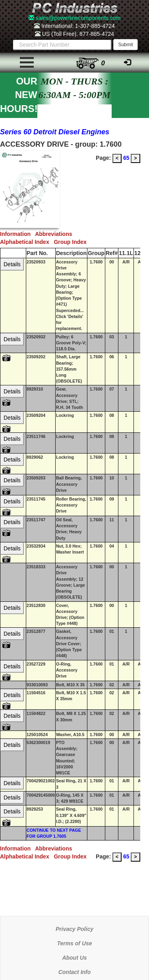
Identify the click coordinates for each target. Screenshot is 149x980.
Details (12, 264)
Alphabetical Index (27, 242)
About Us (74, 958)
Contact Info (75, 972)
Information (17, 234)
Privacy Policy (74, 929)
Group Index (72, 242)
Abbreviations (55, 234)
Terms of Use (74, 943)
